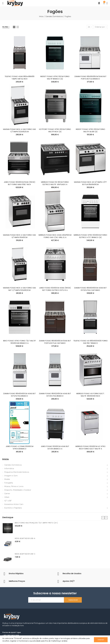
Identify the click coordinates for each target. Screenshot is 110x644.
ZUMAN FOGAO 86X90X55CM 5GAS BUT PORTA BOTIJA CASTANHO (55, 342)
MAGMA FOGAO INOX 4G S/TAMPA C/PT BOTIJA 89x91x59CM (90, 183)
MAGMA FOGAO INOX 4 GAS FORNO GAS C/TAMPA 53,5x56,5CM (19, 130)
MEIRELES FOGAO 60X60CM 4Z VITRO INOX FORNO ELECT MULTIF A (90, 448)
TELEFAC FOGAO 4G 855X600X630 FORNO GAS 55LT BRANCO (90, 342)
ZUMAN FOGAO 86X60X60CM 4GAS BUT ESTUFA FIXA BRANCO (19, 395)
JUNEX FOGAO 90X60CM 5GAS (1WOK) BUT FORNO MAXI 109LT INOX (20, 183)
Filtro (5, 27)
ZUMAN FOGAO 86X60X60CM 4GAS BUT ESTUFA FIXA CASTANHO (90, 289)
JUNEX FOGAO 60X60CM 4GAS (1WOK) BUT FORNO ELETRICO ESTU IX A (55, 289)
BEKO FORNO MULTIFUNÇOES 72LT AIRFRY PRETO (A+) (36, 523)
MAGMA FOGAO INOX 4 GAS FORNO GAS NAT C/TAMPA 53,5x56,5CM (19, 289)
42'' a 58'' (8, 501)
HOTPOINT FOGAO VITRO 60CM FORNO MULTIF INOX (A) (55, 130)
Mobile (7, 479)
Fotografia (9, 483)
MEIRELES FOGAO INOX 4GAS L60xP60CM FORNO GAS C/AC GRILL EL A (55, 236)
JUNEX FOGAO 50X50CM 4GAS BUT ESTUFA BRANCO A (55, 448)
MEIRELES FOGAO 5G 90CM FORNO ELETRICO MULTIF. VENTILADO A (55, 183)
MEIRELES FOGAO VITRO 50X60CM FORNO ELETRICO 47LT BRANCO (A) (90, 236)
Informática (9, 469)
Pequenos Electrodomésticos (17, 472)
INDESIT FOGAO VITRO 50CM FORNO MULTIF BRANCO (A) (55, 78)
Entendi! (101, 640)
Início (6, 459)
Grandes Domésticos (13, 465)
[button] (103, 518)
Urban (7, 497)
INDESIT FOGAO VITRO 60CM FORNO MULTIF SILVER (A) (90, 130)
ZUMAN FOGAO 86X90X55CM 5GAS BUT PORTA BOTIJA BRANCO (90, 78)
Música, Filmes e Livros (14, 486)
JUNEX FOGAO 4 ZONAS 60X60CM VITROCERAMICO (20, 448)
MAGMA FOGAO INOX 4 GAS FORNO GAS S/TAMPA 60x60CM (19, 236)
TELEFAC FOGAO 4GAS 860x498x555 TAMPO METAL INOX (20, 78)
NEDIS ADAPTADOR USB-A (25, 538)
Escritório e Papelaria (13, 508)
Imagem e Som (11, 476)
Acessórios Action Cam (14, 504)
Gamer (7, 494)
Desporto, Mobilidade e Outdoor (18, 490)
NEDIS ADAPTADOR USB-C (25, 554)
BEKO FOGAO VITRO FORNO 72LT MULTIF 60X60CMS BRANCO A (19, 342)
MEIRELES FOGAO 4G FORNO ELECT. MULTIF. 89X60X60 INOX (90, 395)
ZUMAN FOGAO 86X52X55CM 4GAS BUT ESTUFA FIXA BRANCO (55, 395)
